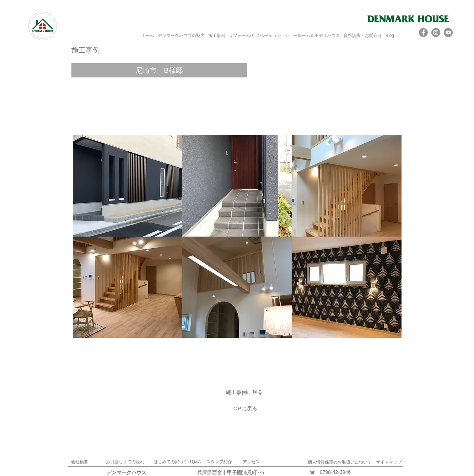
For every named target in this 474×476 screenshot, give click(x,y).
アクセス (251, 462)
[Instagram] (436, 33)
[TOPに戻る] (244, 408)
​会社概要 (80, 462)
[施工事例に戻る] (244, 392)
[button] (159, 70)
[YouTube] (448, 33)
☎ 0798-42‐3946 (330, 472)
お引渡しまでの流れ (125, 462)
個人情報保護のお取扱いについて (340, 462)
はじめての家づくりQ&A (177, 462)
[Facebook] (423, 33)
